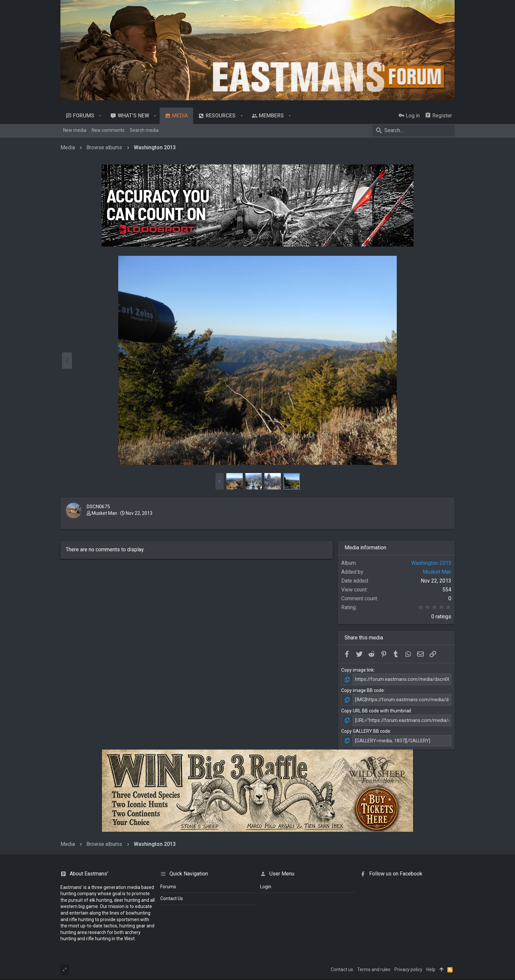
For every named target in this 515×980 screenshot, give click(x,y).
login (266, 885)
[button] (100, 116)
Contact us (342, 968)
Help (431, 968)
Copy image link (358, 670)
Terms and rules (374, 968)
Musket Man (104, 513)
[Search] (414, 131)
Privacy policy (408, 968)
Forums (168, 885)
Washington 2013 (431, 563)
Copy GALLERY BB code (366, 730)
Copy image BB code (363, 690)
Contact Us (172, 897)
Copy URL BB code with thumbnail (376, 710)
